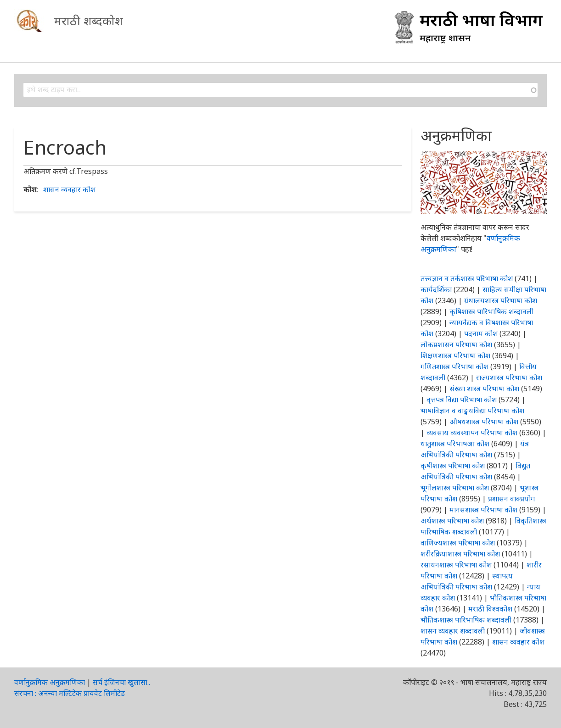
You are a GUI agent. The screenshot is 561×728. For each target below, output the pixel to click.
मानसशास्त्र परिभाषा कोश (483, 510)
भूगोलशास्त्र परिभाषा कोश (455, 488)
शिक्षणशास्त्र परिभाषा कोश (455, 356)
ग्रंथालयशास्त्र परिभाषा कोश (501, 300)
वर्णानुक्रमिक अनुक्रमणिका (50, 682)
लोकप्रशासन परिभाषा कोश (456, 345)
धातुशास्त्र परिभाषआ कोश (455, 444)
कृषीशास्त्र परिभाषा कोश (453, 466)
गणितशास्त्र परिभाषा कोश (454, 367)
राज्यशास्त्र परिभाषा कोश (509, 378)
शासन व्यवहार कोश (69, 189)
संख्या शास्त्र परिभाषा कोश (484, 389)
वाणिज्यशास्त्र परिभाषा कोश (458, 543)
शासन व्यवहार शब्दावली (453, 631)
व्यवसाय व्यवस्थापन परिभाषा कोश (472, 433)
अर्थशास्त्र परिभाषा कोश (452, 521)
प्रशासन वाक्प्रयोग (511, 499)
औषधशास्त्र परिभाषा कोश (484, 422)
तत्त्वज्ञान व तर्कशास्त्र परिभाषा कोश (467, 278)
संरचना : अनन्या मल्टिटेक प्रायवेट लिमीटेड (70, 693)
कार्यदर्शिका (436, 289)
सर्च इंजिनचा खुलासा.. (121, 682)
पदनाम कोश (481, 333)
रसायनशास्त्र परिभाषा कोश (456, 565)
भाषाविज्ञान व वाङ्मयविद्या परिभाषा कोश (472, 411)
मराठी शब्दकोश (89, 21)
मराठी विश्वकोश (490, 609)
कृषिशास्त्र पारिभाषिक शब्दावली (491, 311)
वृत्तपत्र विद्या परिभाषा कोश (462, 400)
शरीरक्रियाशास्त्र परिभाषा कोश (460, 554)
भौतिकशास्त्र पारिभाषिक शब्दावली (466, 620)
